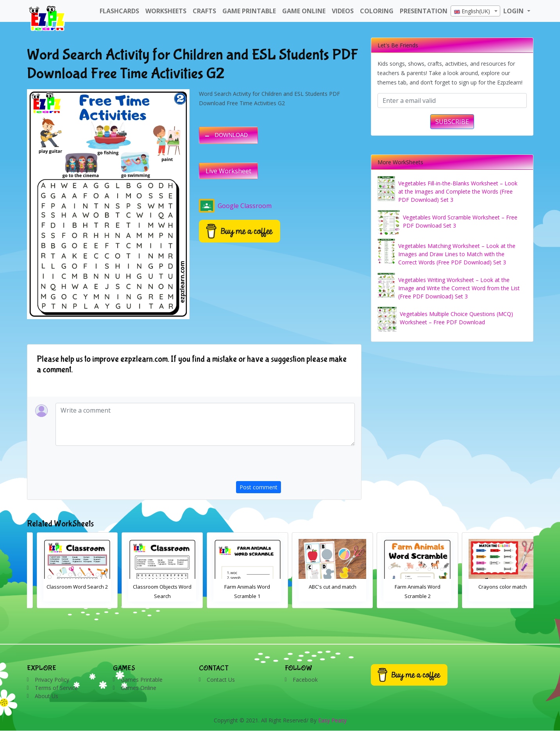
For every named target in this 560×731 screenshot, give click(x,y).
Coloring (377, 11)
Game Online (304, 11)
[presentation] (295, 466)
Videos (343, 11)
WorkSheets (166, 11)
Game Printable (249, 11)
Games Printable (142, 680)
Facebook (305, 680)
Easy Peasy (332, 720)
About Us (47, 696)
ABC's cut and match (408, 587)
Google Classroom (235, 206)
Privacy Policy (52, 680)
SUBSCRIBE (452, 122)
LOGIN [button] (514, 11)
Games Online (139, 688)
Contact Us (221, 680)
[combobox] (475, 11)
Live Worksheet (228, 171)
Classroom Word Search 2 (153, 587)
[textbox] (475, 11)
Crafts (204, 11)
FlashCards (119, 11)
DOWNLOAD (232, 135)
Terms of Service (56, 688)
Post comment (259, 487)
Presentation (424, 11)
